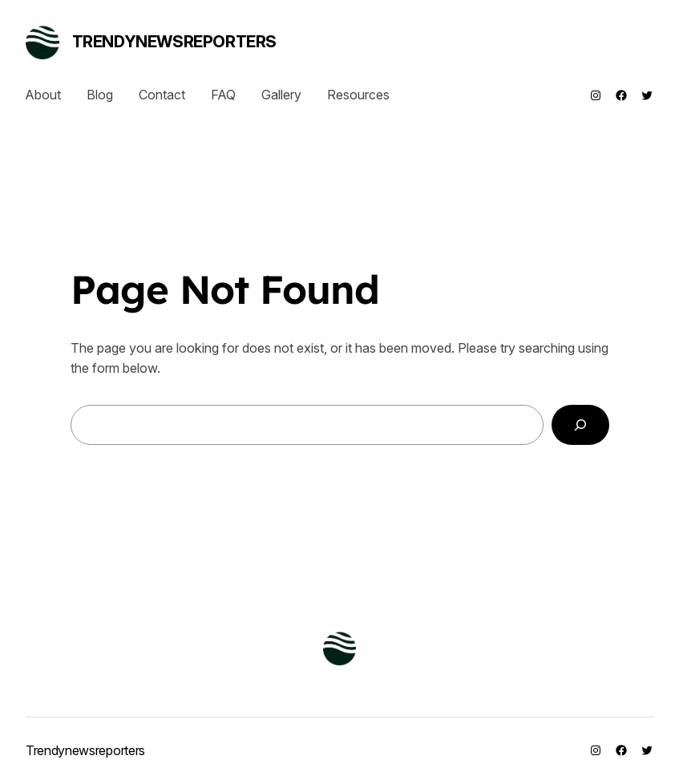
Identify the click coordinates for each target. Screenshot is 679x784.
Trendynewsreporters (174, 42)
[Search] (580, 425)
